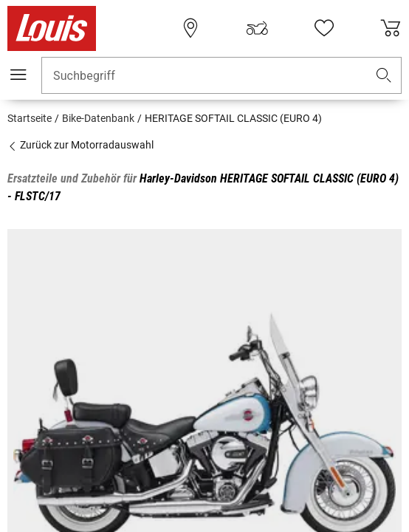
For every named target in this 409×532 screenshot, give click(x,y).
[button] (384, 76)
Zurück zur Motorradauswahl (80, 145)
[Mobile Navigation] (18, 75)
